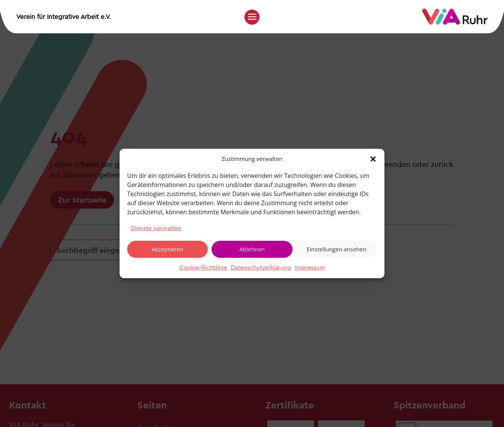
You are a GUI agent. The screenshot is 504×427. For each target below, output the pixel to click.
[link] (455, 23)
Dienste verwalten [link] (156, 228)
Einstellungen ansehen (336, 249)
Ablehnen (252, 249)
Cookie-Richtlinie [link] (203, 267)
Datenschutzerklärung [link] (261, 267)
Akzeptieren (167, 249)
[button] (373, 159)
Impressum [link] (310, 267)
